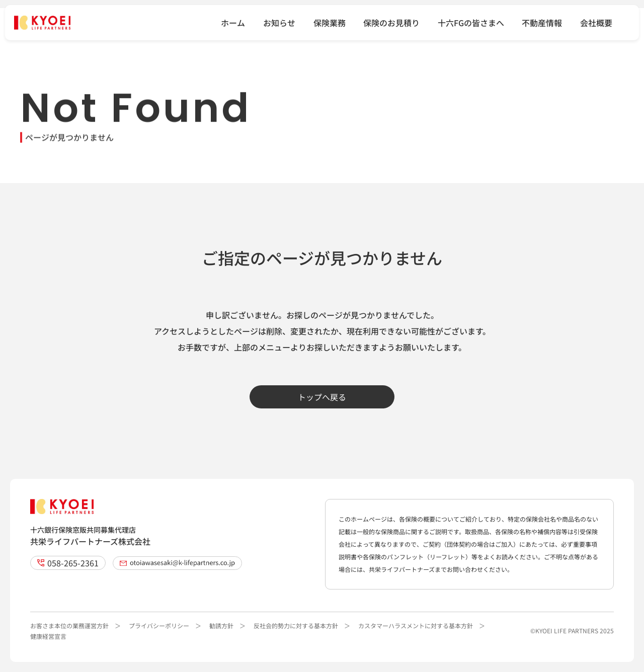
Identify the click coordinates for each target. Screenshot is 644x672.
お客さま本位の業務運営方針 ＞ (75, 625)
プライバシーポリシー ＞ (165, 625)
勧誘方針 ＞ (227, 625)
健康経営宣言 (48, 636)
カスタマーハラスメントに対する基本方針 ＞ (422, 625)
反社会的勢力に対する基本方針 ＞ (302, 625)
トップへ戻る (322, 397)
